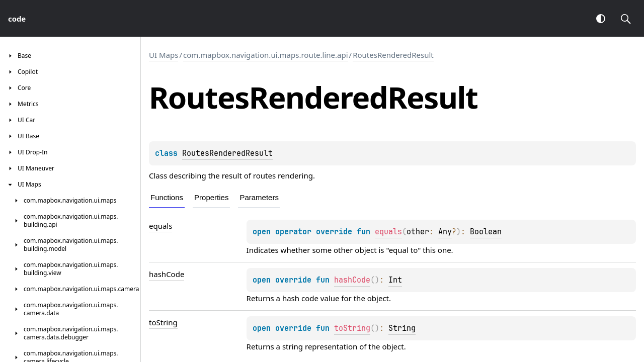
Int (395, 280)
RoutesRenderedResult (393, 55)
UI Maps (164, 55)
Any (445, 232)
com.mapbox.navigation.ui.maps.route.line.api (266, 55)
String (402, 328)
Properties (211, 197)
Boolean (486, 232)
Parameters (259, 197)
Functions (167, 197)
